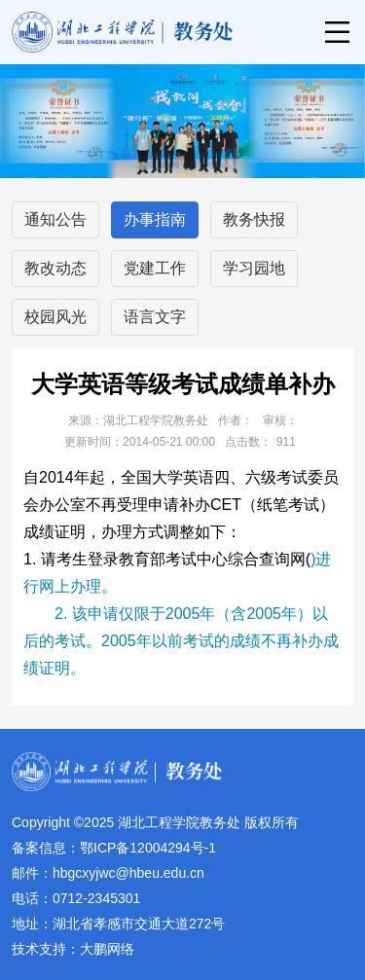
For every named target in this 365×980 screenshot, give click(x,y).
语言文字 (155, 317)
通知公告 (55, 219)
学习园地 (254, 268)
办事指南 (155, 219)
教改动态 (55, 268)
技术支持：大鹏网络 (73, 949)
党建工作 (155, 268)
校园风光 (55, 317)
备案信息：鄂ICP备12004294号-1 (114, 848)
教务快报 (254, 219)
